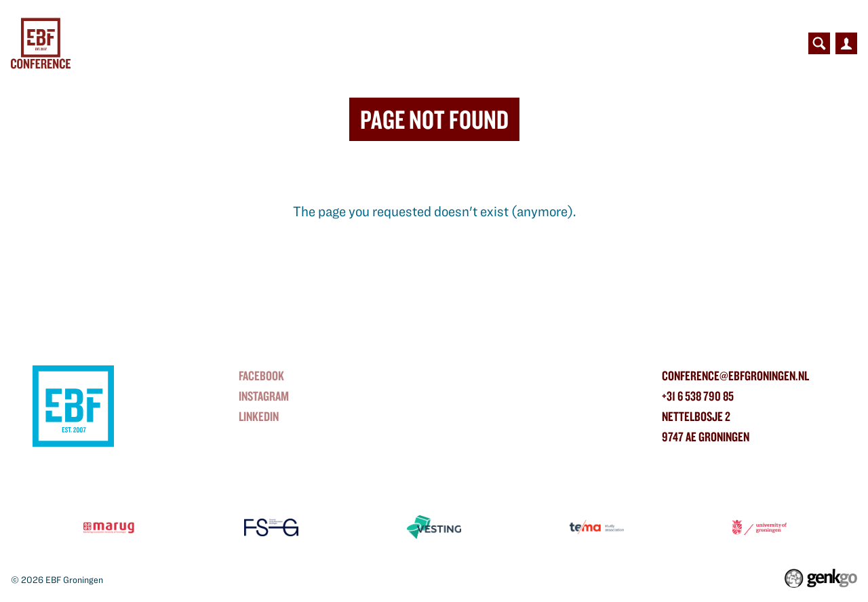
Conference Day (211, 44)
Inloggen (846, 43)
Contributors (517, 44)
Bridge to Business (330, 44)
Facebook (261, 376)
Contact (754, 44)
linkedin (259, 416)
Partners (431, 44)
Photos (692, 44)
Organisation (614, 44)
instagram (264, 396)
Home (142, 44)
